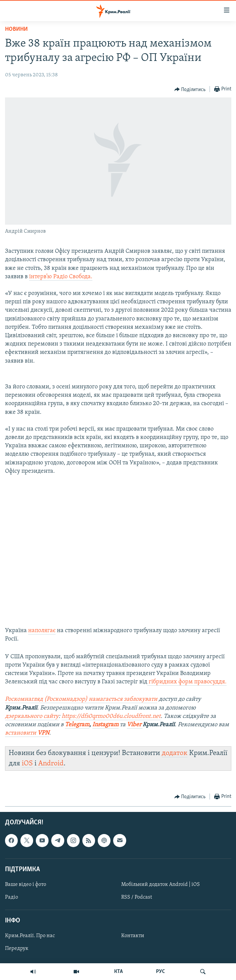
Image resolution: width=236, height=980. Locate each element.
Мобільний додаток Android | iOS (161, 885)
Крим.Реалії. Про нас (30, 936)
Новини (16, 29)
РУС (161, 972)
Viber (135, 725)
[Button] (190, 89)
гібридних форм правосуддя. (187, 682)
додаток (175, 753)
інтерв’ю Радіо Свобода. (61, 277)
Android (51, 764)
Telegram (77, 725)
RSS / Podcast (137, 897)
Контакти (133, 936)
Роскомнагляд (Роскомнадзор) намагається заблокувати (81, 699)
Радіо (12, 897)
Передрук (17, 949)
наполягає (42, 631)
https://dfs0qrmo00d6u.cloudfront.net (111, 716)
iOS (27, 764)
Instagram (105, 725)
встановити (27, 733)
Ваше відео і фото (26, 885)
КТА (119, 972)
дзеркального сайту (32, 716)
